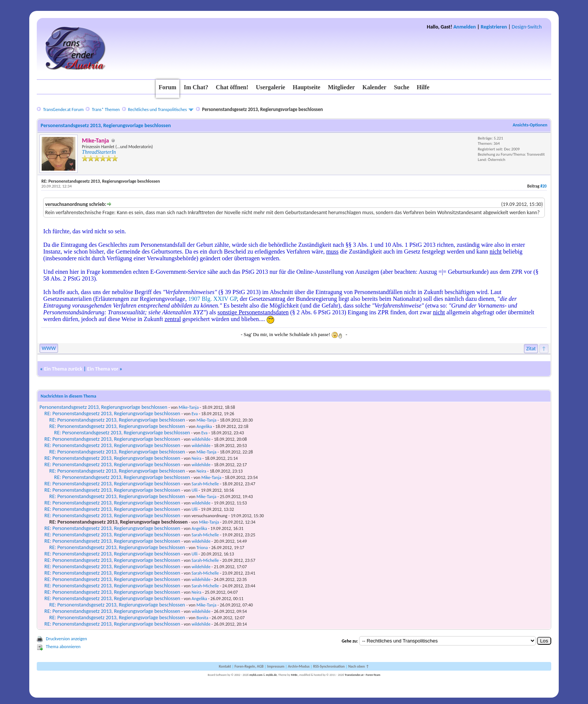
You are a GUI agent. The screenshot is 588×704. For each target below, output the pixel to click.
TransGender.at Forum (63, 110)
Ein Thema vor (103, 369)
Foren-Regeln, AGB (249, 666)
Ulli (194, 490)
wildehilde (201, 439)
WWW (49, 348)
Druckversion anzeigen (66, 639)
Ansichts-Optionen (530, 125)
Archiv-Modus (299, 666)
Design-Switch (527, 27)
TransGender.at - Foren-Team (362, 675)
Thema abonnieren (63, 647)
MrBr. (294, 675)
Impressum (276, 666)
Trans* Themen (106, 110)
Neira (196, 458)
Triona (202, 548)
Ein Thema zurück (63, 369)
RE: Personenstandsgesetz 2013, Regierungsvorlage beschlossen (112, 414)
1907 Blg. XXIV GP (212, 299)
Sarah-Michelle (205, 484)
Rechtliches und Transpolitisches (157, 110)
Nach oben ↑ (359, 666)
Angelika (204, 426)
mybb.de (271, 675)
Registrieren (494, 27)
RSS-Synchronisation (329, 666)
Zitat (531, 349)
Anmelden (465, 27)
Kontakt (225, 666)
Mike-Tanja (189, 407)
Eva (195, 414)
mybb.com (256, 675)
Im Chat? (196, 87)
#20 (544, 186)
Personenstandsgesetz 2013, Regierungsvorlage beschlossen (103, 407)
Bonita (202, 618)
